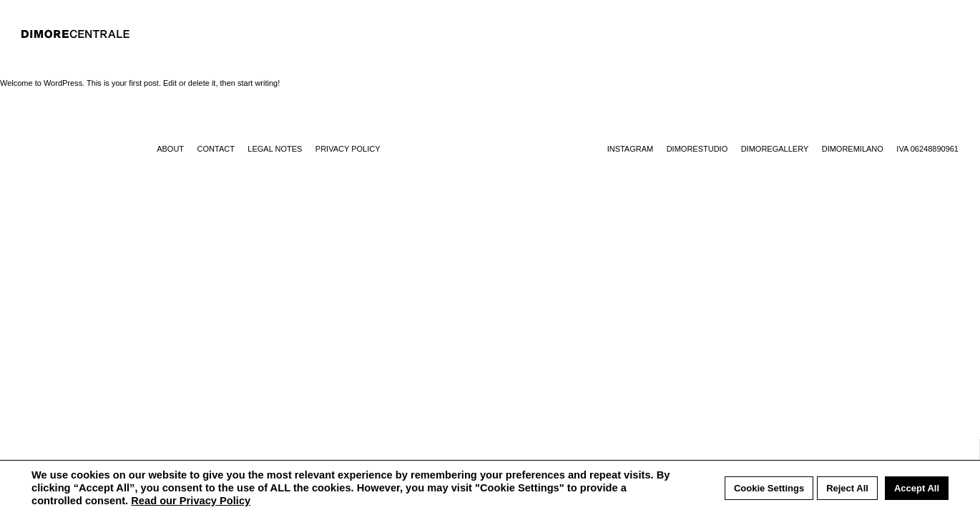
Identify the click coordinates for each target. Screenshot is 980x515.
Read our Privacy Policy (191, 501)
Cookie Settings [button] (769, 488)
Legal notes (275, 149)
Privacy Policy (348, 149)
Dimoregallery (775, 149)
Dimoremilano (853, 149)
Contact (216, 149)
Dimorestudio (697, 149)
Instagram (631, 149)
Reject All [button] (847, 488)
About (170, 149)
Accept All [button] (917, 488)
